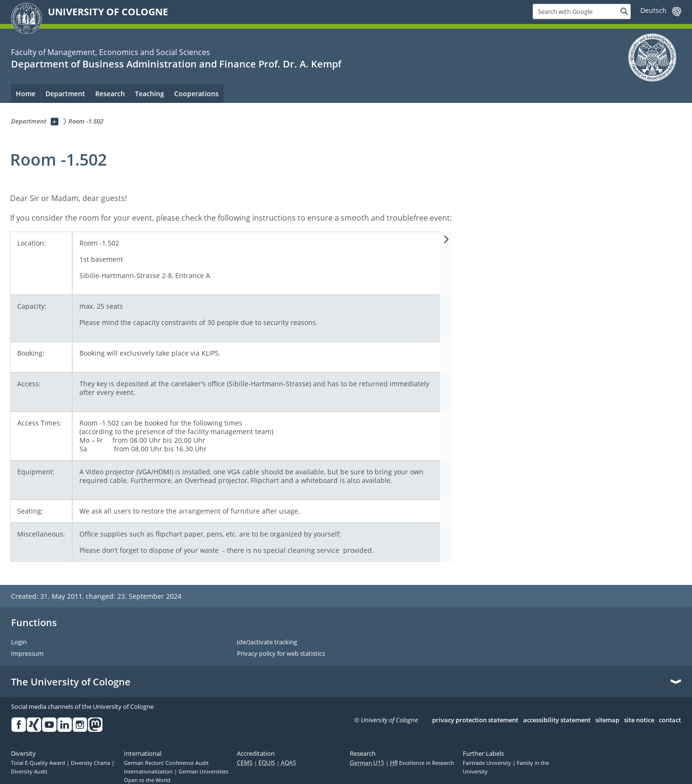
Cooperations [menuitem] (196, 94)
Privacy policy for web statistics (281, 654)
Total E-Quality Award (39, 763)
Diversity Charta (91, 763)
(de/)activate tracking (267, 642)
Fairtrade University (488, 763)
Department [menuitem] (65, 94)
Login (19, 642)
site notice (639, 720)
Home (26, 94)
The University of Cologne (71, 682)
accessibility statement (557, 720)
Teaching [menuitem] (150, 94)
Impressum (27, 654)
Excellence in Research (422, 763)
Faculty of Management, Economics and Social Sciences (111, 52)
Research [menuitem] (110, 94)
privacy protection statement (475, 720)
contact (670, 720)
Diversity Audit (29, 772)
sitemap (607, 720)
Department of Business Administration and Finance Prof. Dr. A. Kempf (176, 64)
